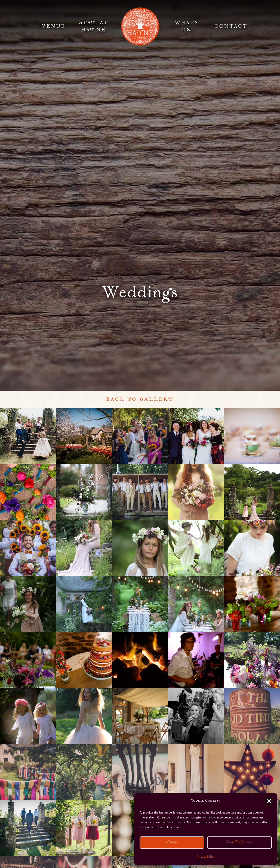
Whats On (187, 26)
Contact (231, 26)
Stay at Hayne (94, 26)
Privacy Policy (206, 857)
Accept (172, 843)
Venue (54, 26)
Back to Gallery (140, 399)
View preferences (239, 843)
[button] (269, 801)
